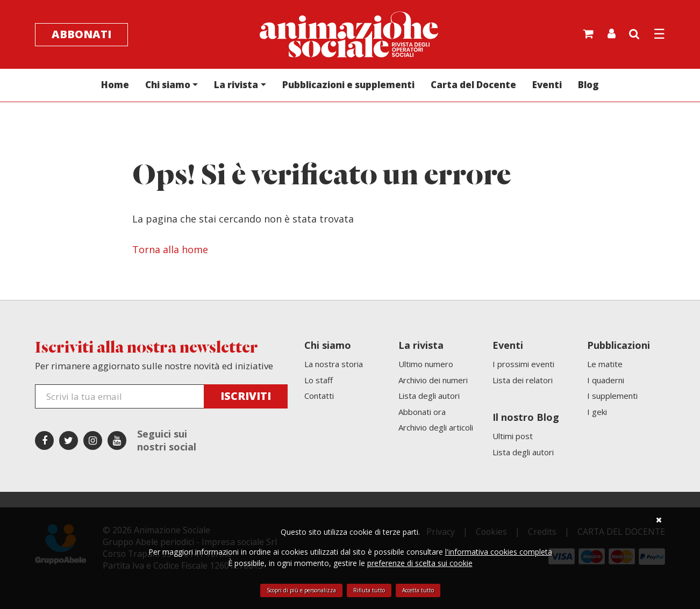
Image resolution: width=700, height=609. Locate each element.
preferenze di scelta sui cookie (420, 563)
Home (115, 85)
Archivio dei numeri (433, 380)
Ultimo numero (426, 364)
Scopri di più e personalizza (301, 590)
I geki (597, 412)
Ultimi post (513, 436)
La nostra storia (334, 364)
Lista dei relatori (523, 380)
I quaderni (606, 380)
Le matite (605, 364)
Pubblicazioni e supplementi (348, 85)
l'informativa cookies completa (499, 552)
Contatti (319, 396)
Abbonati (81, 34)
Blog (588, 85)
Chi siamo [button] (168, 85)
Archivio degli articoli (436, 427)
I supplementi (612, 396)
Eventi (547, 85)
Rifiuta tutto (369, 590)
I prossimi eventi (523, 364)
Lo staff (319, 380)
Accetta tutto (418, 590)
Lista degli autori (429, 396)
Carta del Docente (473, 85)
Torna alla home (170, 249)
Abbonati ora (422, 412)
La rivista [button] (236, 85)
